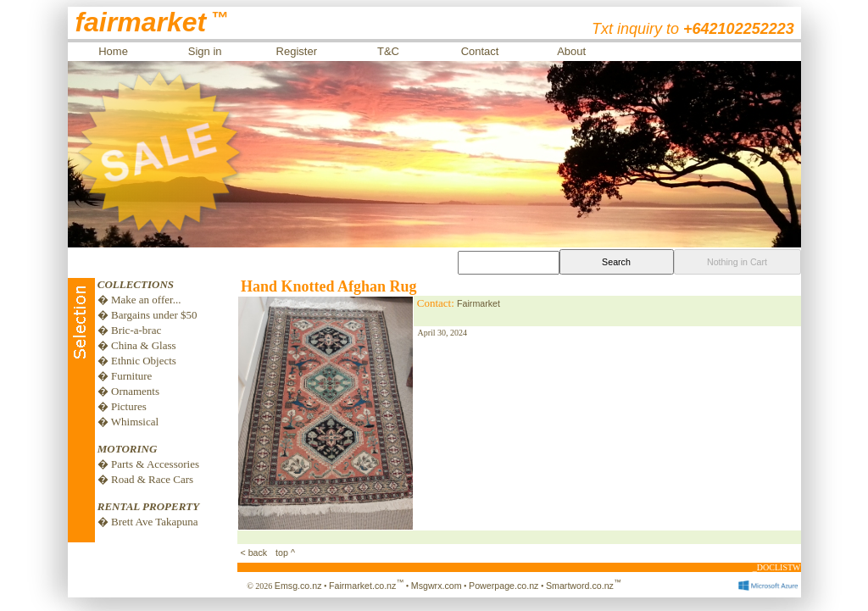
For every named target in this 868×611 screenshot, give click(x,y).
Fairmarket (479, 303)
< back (256, 553)
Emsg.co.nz (298, 586)
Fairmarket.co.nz (366, 586)
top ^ (284, 553)
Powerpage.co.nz (504, 586)
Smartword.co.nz (584, 586)
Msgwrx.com (437, 586)
